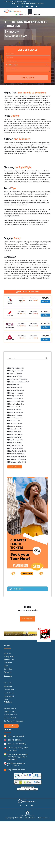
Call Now (45, 301)
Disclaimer (8, 663)
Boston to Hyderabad (16, 423)
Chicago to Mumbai (16, 387)
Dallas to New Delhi (16, 429)
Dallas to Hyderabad (16, 434)
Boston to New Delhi (16, 418)
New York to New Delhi (17, 368)
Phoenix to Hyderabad (16, 446)
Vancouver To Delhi (16, 376)
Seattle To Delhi (14, 385)
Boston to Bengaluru (16, 426)
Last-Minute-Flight (9, 696)
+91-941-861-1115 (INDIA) (15, 736)
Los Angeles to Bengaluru (17, 459)
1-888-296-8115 (24, 15)
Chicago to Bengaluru (16, 393)
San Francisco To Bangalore (18, 379)
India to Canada (9, 693)
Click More (15, 467)
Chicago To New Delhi (16, 371)
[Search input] (27, 358)
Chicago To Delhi (9, 712)
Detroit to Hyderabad (16, 412)
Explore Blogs (27, 619)
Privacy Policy (9, 657)
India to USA (8, 686)
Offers (6, 700)
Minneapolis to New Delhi (17, 462)
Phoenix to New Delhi (16, 440)
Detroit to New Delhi (16, 407)
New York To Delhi (10, 709)
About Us (7, 653)
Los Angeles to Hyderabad (18, 457)
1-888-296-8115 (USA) (14, 740)
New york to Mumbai (16, 398)
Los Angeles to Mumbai (17, 454)
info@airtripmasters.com (10, 1)
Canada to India (9, 690)
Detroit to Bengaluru (16, 415)
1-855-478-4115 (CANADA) (16, 744)
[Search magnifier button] (46, 358)
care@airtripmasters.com (24, 1)
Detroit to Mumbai (15, 410)
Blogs (6, 666)
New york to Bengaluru (17, 404)
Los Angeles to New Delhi (17, 451)
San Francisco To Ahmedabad (19, 382)
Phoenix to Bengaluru (16, 448)
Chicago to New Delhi (16, 396)
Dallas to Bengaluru (16, 437)
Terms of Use (9, 660)
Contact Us (8, 669)
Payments (8, 672)
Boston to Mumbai (15, 421)
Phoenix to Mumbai (16, 443)
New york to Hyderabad (17, 401)
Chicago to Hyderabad (16, 390)
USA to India (8, 683)
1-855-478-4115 (35, 15)
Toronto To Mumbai (16, 374)
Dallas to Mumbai (15, 432)
